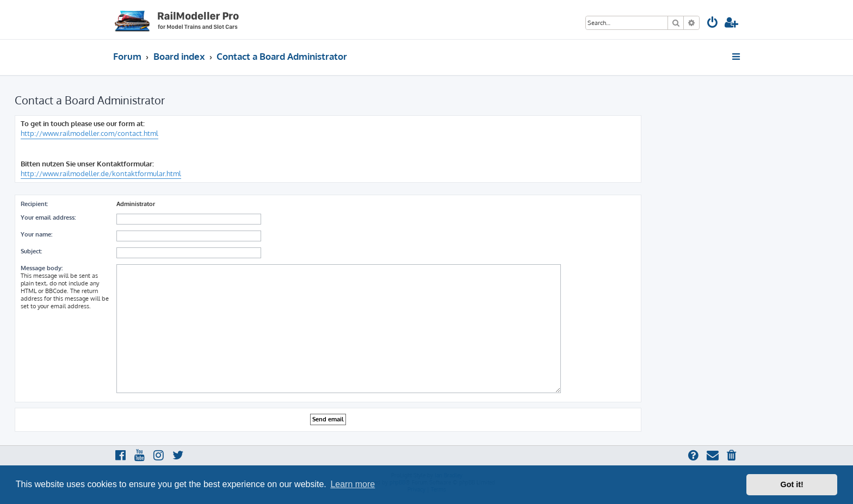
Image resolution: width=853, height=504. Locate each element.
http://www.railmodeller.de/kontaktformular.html (101, 173)
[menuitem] (713, 24)
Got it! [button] (792, 484)
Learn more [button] (353, 484)
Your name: (36, 234)
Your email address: (48, 217)
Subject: (31, 251)
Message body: (42, 268)
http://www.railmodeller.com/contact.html (89, 133)
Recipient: (34, 204)
